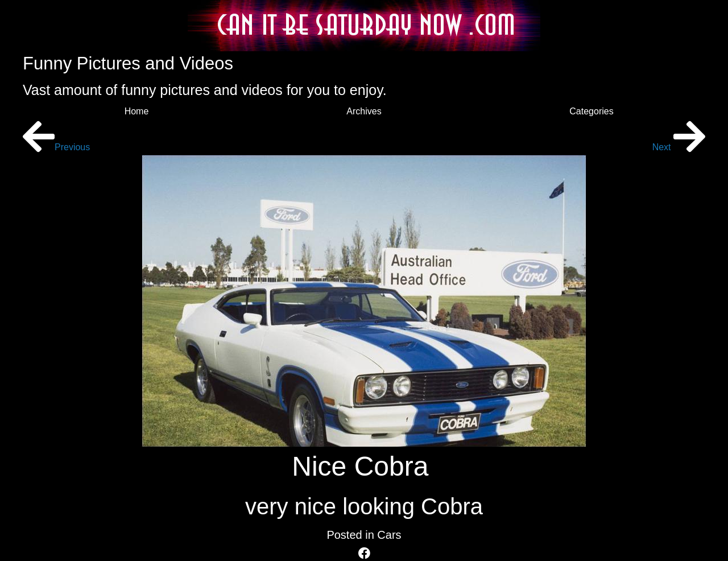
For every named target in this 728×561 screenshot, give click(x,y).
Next (679, 147)
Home (137, 111)
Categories (591, 111)
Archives (364, 111)
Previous (56, 147)
